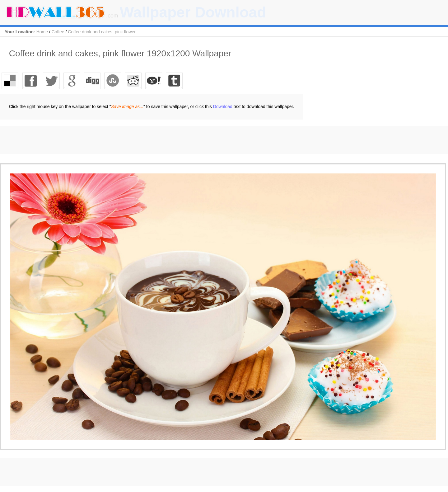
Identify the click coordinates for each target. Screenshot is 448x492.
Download (223, 106)
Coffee (58, 32)
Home (42, 32)
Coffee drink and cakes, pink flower (102, 32)
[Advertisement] (113, 140)
